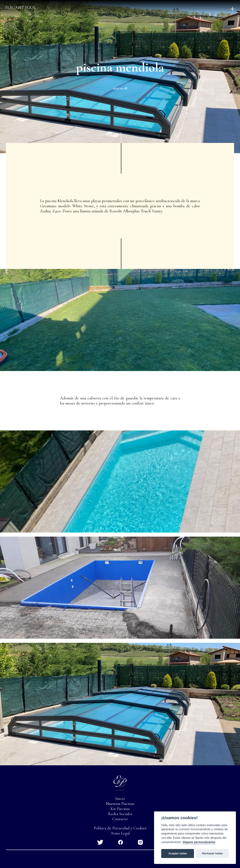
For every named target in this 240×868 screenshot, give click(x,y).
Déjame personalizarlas (199, 842)
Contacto (120, 819)
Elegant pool (20, 7)
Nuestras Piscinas (120, 804)
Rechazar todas (212, 853)
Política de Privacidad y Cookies (120, 828)
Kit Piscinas (120, 809)
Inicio (120, 798)
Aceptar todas (178, 853)
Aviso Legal (120, 833)
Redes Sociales (120, 814)
